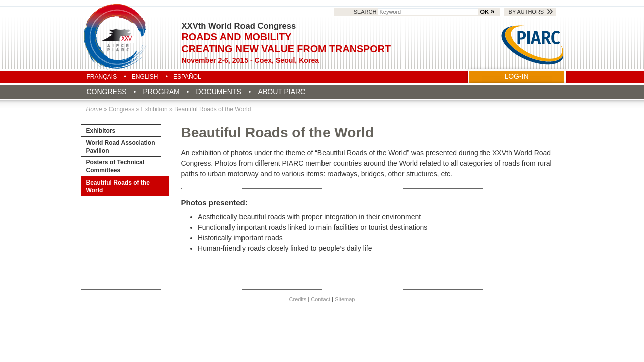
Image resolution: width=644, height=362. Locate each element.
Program (161, 92)
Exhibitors (101, 131)
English (145, 77)
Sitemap (345, 299)
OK (485, 12)
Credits (298, 299)
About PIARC (282, 92)
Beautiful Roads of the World (118, 187)
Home (94, 109)
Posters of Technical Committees (115, 166)
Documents (219, 92)
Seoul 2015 (116, 36)
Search (417, 12)
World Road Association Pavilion (121, 147)
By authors (527, 12)
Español (187, 77)
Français (102, 77)
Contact (320, 299)
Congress (107, 92)
